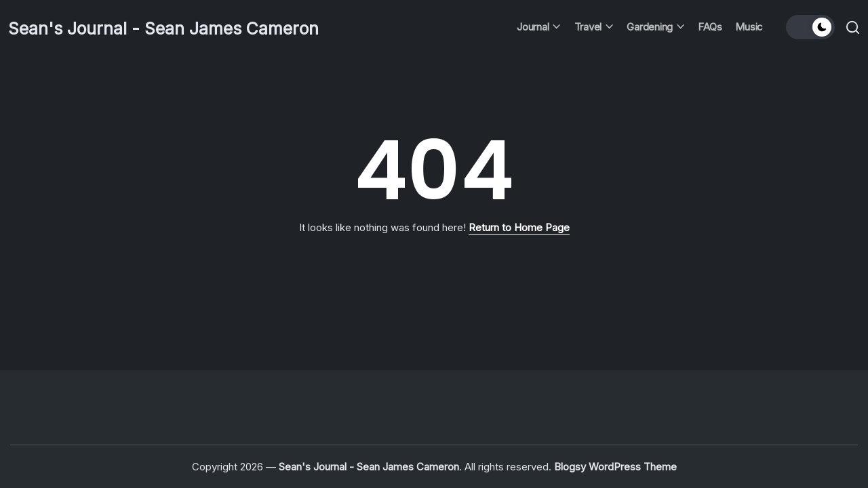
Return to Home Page (519, 227)
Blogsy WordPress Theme (615, 467)
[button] (808, 27)
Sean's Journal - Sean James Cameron (194, 27)
